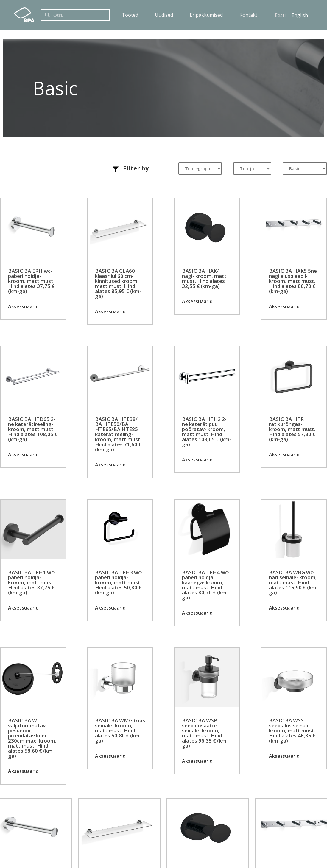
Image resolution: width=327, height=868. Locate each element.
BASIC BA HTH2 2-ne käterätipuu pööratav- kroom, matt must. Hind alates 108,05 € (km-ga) (207, 432)
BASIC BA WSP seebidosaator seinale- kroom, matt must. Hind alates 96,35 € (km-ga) (205, 733)
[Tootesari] (305, 169)
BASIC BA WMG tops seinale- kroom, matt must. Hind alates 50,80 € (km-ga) (120, 730)
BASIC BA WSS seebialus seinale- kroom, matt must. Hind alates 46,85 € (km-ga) (292, 730)
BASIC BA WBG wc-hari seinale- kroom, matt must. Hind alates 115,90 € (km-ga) (293, 582)
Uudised (164, 15)
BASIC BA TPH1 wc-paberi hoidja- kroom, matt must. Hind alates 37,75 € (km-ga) (32, 582)
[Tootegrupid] (200, 169)
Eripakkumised (206, 15)
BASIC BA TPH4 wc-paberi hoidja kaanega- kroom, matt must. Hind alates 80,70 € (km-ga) (206, 585)
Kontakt (248, 15)
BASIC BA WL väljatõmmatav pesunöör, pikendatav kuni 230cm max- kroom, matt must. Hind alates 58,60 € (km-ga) (32, 738)
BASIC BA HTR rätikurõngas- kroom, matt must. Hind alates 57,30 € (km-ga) (292, 429)
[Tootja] (252, 169)
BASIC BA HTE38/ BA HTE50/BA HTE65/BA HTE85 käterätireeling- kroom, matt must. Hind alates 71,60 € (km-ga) (118, 434)
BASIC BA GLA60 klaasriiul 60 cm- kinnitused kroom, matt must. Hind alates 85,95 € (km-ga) (118, 283)
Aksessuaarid (23, 306)
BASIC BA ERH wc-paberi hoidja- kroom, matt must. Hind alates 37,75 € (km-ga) (31, 281)
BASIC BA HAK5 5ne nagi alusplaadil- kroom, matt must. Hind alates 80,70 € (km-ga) (293, 281)
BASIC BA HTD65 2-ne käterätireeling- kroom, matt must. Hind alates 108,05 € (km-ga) (33, 429)
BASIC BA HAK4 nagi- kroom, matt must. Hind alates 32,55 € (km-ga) (204, 278)
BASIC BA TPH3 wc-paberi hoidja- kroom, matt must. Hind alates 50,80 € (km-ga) (119, 582)
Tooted (130, 15)
